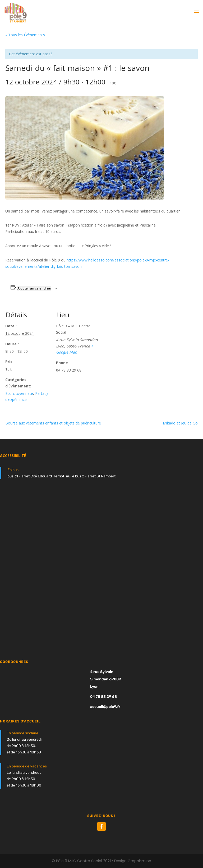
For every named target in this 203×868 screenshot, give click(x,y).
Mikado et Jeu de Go (180, 423)
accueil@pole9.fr (105, 707)
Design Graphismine (133, 861)
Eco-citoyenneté (19, 393)
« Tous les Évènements (25, 35)
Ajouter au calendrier (34, 288)
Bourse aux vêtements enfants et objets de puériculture (53, 423)
